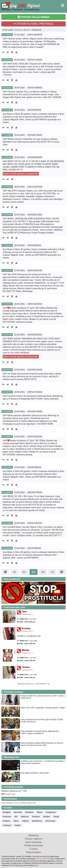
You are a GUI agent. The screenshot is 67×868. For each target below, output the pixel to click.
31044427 (8, 88)
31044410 (8, 110)
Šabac (40, 812)
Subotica (25, 817)
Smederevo (37, 821)
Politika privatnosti (34, 846)
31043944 (8, 523)
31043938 (8, 548)
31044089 (8, 411)
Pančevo (36, 817)
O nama (34, 849)
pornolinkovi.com (10, 803)
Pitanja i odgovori (34, 839)
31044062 (8, 467)
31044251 (8, 270)
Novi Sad (18, 812)
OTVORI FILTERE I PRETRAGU (33, 24)
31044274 (8, 245)
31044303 (8, 187)
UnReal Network (28, 803)
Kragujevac (51, 812)
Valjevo (25, 821)
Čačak (56, 817)
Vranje (18, 825)
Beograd (7, 812)
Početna (18, 30)
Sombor (47, 817)
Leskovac (7, 825)
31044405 (8, 135)
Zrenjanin (29, 812)
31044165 (8, 304)
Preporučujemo (33, 852)
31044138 (8, 370)
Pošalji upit (10, 794)
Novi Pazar (50, 821)
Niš (16, 817)
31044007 (8, 492)
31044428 (8, 60)
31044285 (8, 215)
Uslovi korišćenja (33, 842)
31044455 (8, 35)
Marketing (33, 835)
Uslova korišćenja (43, 859)
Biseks (27, 30)
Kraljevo (7, 821)
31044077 (8, 437)
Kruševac (7, 817)
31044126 (8, 392)
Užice (16, 821)
